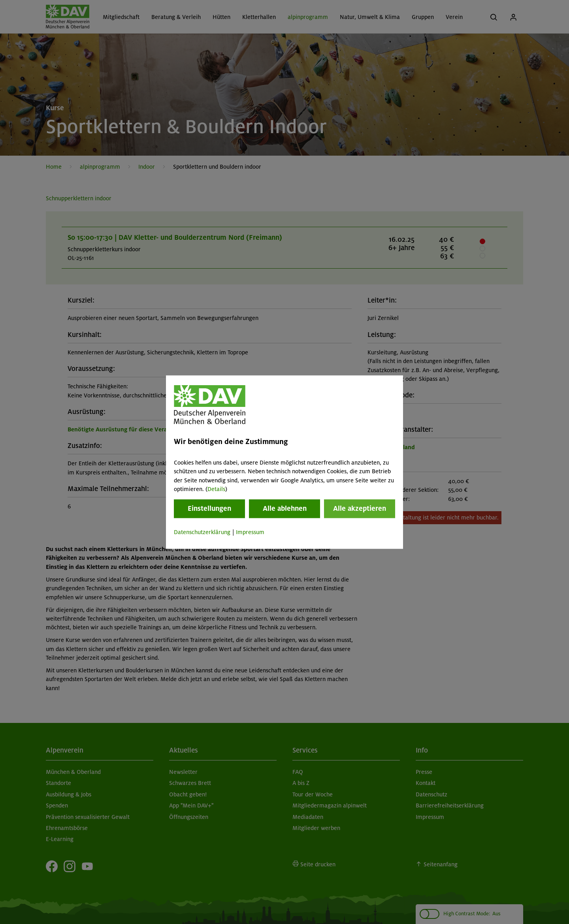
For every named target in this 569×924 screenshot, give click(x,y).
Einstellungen (209, 509)
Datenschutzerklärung (202, 533)
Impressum (250, 533)
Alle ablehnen (285, 509)
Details (216, 489)
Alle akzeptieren (360, 509)
